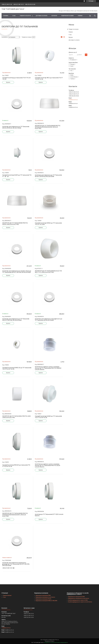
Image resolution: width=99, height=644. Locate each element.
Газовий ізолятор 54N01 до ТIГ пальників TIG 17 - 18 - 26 (17, 176)
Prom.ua (57, 640)
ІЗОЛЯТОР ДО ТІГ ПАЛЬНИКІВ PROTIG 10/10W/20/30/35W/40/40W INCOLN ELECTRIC (48, 127)
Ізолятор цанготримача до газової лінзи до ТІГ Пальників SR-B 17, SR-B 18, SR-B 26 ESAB (17, 272)
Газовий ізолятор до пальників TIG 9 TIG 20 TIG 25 (16, 78)
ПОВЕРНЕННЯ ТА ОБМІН (67, 16)
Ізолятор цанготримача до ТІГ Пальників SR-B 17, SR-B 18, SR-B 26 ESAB (48, 176)
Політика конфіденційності (62, 643)
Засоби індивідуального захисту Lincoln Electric (80, 602)
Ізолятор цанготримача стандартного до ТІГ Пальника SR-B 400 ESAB (48, 320)
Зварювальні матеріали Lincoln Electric (45, 597)
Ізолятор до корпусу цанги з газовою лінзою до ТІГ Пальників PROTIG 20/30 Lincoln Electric (47, 465)
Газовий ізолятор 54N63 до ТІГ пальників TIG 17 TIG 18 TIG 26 (48, 417)
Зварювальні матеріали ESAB (43, 595)
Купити (8, 82)
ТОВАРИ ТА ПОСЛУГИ (25, 16)
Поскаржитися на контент (50, 643)
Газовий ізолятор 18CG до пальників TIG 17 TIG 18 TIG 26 (49, 78)
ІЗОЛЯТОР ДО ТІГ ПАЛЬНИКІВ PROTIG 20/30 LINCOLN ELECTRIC (15, 224)
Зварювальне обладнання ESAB (76, 597)
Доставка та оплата (74, 40)
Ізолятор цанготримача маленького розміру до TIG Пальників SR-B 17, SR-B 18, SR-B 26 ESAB (16, 564)
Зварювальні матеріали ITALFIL (43, 599)
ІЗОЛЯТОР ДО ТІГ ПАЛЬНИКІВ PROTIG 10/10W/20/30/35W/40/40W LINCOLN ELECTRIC (15, 515)
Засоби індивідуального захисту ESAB (78, 600)
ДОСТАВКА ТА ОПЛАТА (42, 16)
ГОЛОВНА (6, 16)
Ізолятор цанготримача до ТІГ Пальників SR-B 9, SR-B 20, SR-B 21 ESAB (16, 127)
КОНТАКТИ (54, 16)
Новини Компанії (7, 595)
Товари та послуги (74, 29)
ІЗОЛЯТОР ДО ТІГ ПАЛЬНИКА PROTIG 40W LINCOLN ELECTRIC (16, 417)
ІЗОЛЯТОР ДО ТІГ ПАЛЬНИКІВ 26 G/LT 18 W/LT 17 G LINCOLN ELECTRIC (48, 272)
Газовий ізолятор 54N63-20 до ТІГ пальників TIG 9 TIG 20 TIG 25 (17, 368)
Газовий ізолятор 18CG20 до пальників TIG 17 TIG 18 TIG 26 (16, 466)
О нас (70, 35)
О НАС (14, 16)
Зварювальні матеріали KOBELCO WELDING (46, 601)
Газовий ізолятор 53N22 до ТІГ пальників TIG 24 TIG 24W (48, 224)
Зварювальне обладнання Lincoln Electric (79, 598)
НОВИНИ (80, 16)
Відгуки (71, 37)
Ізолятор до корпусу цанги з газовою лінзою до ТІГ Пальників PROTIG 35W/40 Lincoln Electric (48, 368)
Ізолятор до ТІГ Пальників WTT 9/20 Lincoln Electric (49, 515)
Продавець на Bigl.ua (50, 641)
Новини (71, 32)
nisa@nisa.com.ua (73, 100)
